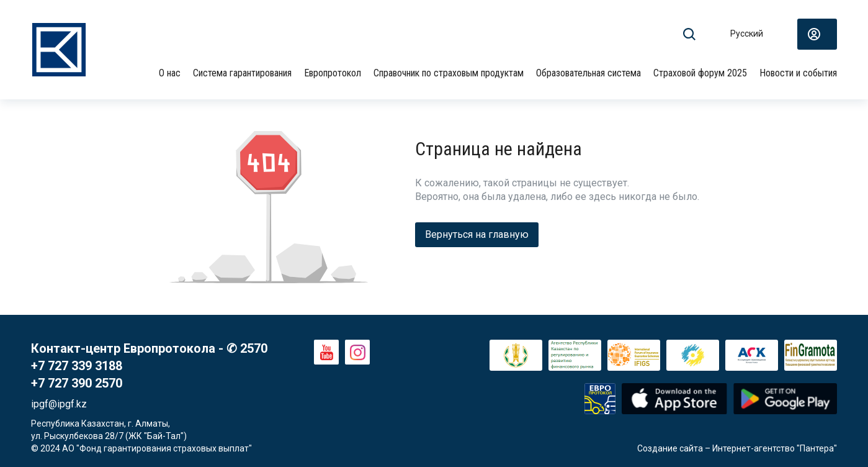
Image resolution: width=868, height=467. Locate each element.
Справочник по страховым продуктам (449, 73)
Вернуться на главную (477, 234)
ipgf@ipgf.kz (59, 404)
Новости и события (798, 73)
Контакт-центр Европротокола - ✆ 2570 (149, 348)
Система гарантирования (242, 73)
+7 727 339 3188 (77, 366)
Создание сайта (670, 448)
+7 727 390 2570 (77, 383)
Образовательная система (588, 73)
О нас (170, 73)
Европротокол (333, 73)
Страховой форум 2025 (700, 73)
